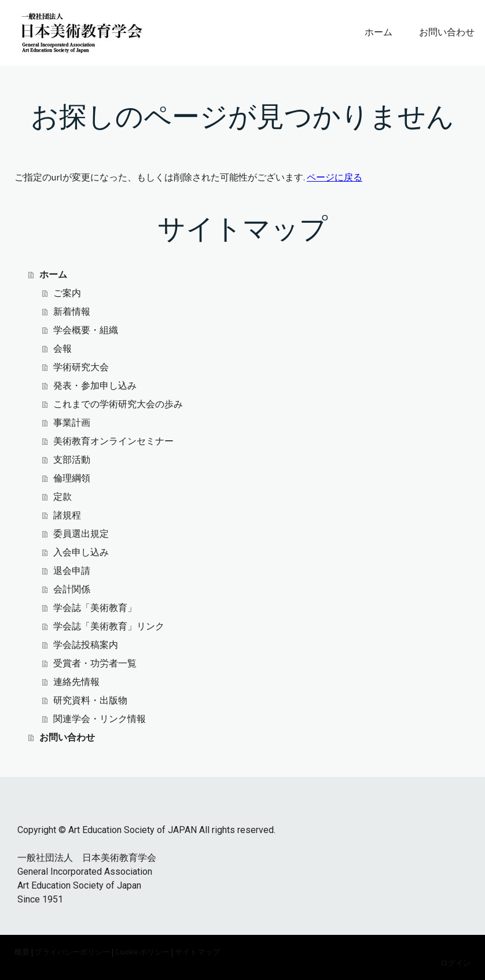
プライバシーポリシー (72, 952)
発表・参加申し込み (95, 386)
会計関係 (72, 589)
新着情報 (72, 312)
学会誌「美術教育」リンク (109, 626)
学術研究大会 (81, 367)
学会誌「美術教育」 (95, 608)
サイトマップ (197, 952)
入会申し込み (81, 552)
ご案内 (67, 293)
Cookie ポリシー (142, 952)
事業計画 (72, 423)
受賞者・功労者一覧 (95, 663)
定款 (63, 497)
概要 (22, 952)
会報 (63, 349)
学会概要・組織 (86, 330)
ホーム (379, 32)
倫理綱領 (72, 478)
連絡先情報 (76, 682)
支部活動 (72, 460)
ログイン (455, 963)
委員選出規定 (81, 534)
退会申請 (72, 571)
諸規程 (67, 515)
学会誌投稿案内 (86, 645)
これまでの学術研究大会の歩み (118, 404)
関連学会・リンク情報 (100, 719)
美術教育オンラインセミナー (113, 441)
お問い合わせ (447, 32)
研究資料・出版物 (90, 700)
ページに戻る (335, 177)
